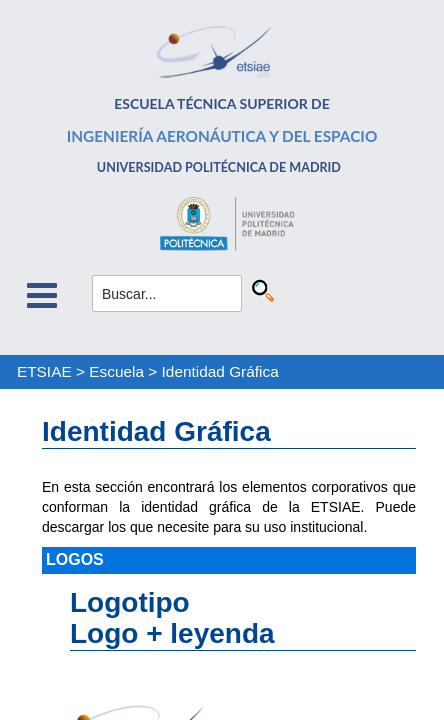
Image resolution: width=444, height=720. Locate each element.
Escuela (116, 371)
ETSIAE (44, 371)
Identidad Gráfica (220, 371)
